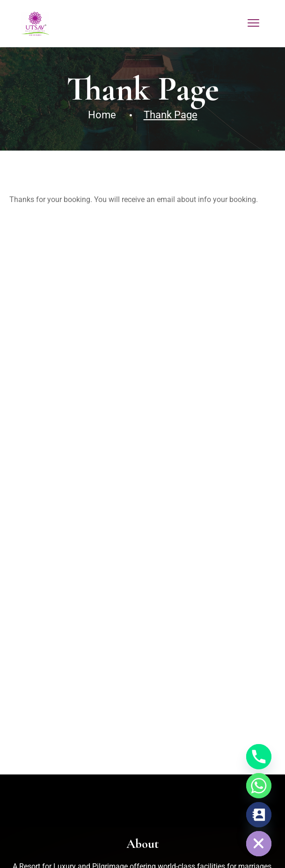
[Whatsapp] (259, 786)
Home (102, 115)
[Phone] (259, 757)
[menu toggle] (253, 23)
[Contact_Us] (259, 815)
